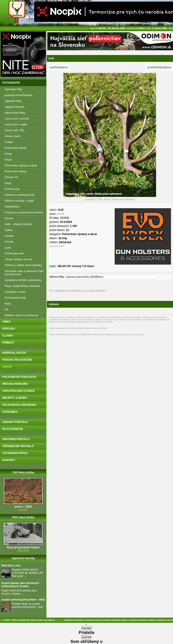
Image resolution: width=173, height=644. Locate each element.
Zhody (8, 154)
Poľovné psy (12, 189)
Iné (6, 309)
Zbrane (9, 218)
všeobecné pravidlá (18, 446)
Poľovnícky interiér (16, 148)
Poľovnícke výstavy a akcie (21, 166)
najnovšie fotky (13, 89)
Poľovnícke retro (14, 254)
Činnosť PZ (11, 177)
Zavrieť (86, 628)
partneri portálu (16, 439)
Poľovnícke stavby (16, 171)
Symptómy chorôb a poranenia (23, 280)
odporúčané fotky (15, 113)
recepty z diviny (15, 398)
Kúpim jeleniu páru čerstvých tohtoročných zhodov (20, 585)
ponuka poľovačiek (17, 360)
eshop (7, 367)
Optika (8, 230)
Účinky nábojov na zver (18, 259)
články (8, 336)
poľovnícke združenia (19, 405)
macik (61, 214)
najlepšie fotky (13, 101)
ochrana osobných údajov (115, 620)
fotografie (11, 83)
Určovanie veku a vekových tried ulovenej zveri (24, 273)
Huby (8, 304)
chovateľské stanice (18, 391)
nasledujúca (59, 67)
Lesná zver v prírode (17, 119)
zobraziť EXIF (57, 246)
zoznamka (10, 412)
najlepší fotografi (14, 107)
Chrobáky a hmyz (15, 292)
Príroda (9, 242)
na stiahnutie (13, 429)
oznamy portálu (15, 422)
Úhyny (8, 160)
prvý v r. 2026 (23, 507)
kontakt (9, 460)
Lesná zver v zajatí (16, 125)
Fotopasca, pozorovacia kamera (24, 212)
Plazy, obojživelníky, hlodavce (22, 286)
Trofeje (9, 142)
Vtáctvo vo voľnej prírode (19, 195)
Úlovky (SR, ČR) (14, 130)
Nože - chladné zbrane (18, 224)
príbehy (8, 343)
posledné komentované (18, 95)
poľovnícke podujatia (19, 377)
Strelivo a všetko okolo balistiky (23, 265)
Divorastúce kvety (15, 298)
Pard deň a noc (11, 566)
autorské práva (15, 453)
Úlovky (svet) (12, 136)
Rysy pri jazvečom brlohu (23, 547)
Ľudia (8, 248)
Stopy (8, 183)
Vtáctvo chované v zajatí (19, 201)
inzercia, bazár (14, 353)
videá (6, 322)
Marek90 (23, 551)
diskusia (9, 329)
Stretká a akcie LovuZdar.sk (21, 315)
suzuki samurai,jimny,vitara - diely (23, 600)
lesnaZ (23, 510)
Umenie (9, 236)
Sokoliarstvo (12, 207)
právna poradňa (15, 384)
